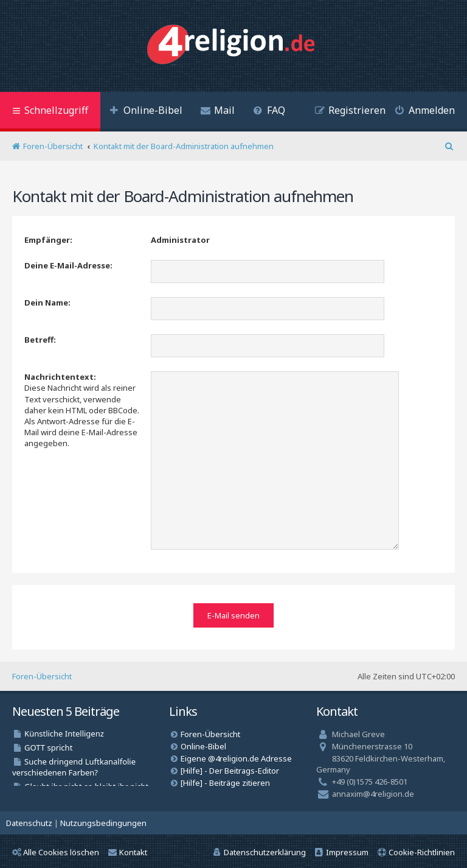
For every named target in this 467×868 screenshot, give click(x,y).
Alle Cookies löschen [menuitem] (56, 849)
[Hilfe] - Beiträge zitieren (225, 780)
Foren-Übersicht (42, 673)
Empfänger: (48, 240)
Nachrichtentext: (60, 377)
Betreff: (40, 340)
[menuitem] (146, 112)
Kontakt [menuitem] (128, 849)
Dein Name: (47, 303)
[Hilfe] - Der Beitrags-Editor (230, 768)
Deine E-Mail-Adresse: (68, 265)
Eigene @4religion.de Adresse (236, 755)
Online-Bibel (203, 743)
